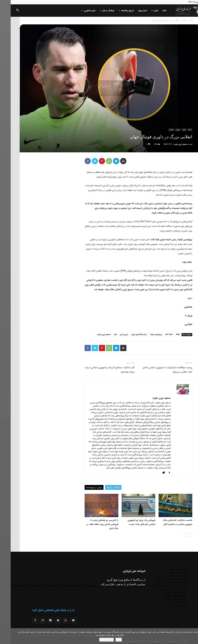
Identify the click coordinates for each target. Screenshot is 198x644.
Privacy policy (96, 640)
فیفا (105, 335)
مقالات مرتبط (103, 487)
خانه (154, 11)
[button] (7, 11)
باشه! (108, 640)
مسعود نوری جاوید (170, 144)
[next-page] (175, 535)
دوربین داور (113, 335)
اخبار (144, 11)
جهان (173, 130)
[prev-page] (180, 535)
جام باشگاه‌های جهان (128, 335)
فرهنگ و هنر (96, 11)
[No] (194, 636)
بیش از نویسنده (83, 487)
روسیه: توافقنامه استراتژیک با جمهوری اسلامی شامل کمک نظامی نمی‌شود (157, 370)
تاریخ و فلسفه (116, 11)
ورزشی (167, 130)
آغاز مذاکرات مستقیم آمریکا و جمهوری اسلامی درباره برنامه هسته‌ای (99, 370)
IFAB (167, 335)
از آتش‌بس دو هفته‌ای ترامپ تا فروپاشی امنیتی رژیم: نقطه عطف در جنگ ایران (92, 524)
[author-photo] (172, 394)
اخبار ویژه (132, 11)
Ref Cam (158, 335)
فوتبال (161, 130)
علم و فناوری (78, 11)
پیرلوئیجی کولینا (145, 335)
